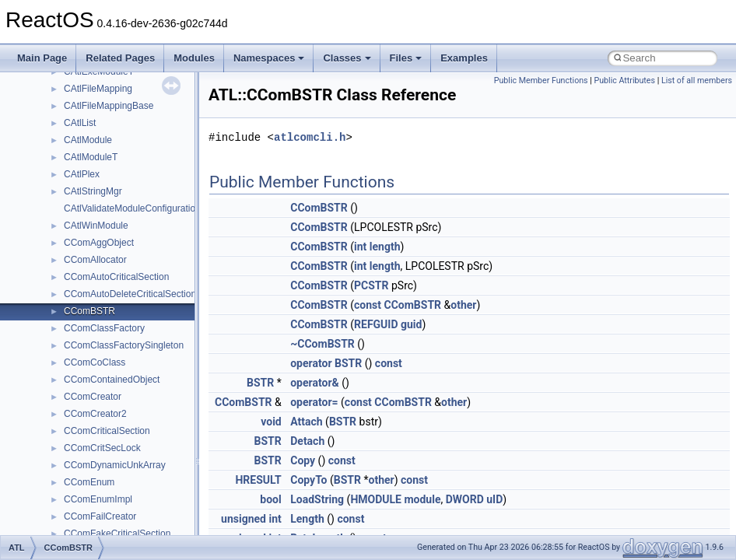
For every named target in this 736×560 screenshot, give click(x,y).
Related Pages (120, 58)
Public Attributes (624, 80)
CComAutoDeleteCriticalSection (130, 294)
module (422, 499)
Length (307, 519)
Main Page (42, 58)
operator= (314, 402)
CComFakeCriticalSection (117, 534)
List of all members (697, 80)
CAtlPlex (82, 174)
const (368, 305)
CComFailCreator (100, 516)
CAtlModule (88, 140)
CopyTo (308, 480)
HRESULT (258, 480)
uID (494, 499)
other (463, 305)
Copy (303, 460)
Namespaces (269, 58)
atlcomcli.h (310, 137)
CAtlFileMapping (98, 89)
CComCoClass (95, 362)
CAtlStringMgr (93, 191)
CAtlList (80, 123)
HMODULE (376, 499)
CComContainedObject (112, 380)
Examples (464, 58)
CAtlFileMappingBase (109, 106)
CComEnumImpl (98, 499)
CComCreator (93, 397)
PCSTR (371, 285)
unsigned (244, 519)
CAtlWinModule (96, 226)
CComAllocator (95, 260)
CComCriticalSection (107, 431)
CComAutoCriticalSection (116, 277)
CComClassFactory (104, 328)
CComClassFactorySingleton (124, 345)
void (271, 422)
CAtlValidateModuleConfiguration (132, 208)
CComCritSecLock (102, 448)
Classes (347, 58)
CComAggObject (99, 243)
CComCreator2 (95, 414)
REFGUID (376, 324)
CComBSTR (89, 311)
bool (270, 499)
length (385, 247)
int (360, 247)
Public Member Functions (541, 80)
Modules (194, 58)
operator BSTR (326, 363)
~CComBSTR (322, 344)
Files (406, 58)
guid (411, 324)
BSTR (260, 383)
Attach (306, 422)
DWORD (465, 499)
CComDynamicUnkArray (115, 465)
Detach (307, 441)
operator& (315, 383)
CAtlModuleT (91, 157)
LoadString (317, 499)
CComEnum (89, 482)
